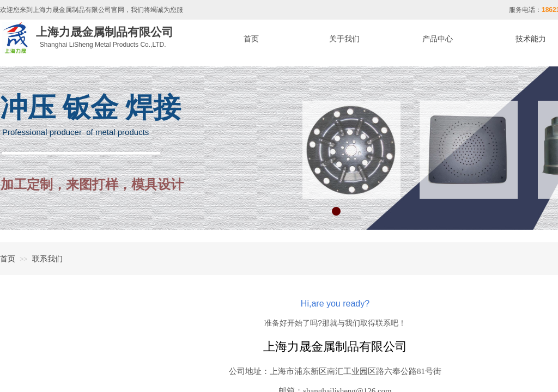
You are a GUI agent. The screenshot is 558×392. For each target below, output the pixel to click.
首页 (8, 259)
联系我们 (47, 259)
